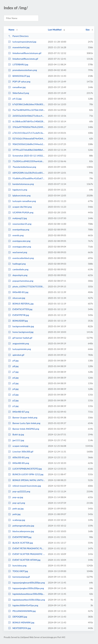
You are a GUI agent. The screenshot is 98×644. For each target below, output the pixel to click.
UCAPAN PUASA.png (21, 212)
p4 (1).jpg (15, 99)
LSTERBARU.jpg (18, 64)
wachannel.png (18, 252)
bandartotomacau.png (21, 184)
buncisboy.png (17, 565)
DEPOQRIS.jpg (18, 617)
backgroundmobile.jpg (21, 326)
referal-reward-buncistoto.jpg (25, 486)
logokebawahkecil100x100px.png (27, 600)
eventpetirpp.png (19, 229)
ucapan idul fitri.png (20, 207)
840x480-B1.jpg (18, 292)
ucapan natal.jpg (18, 446)
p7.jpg (13, 372)
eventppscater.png (19, 241)
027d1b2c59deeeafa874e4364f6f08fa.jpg (27, 138)
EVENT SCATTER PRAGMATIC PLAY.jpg (27, 554)
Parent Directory (18, 36)
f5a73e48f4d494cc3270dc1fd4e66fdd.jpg (27, 110)
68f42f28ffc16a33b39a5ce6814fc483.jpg (27, 173)
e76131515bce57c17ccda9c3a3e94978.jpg (27, 133)
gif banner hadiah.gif (20, 338)
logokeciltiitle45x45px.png (23, 605)
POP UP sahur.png (19, 82)
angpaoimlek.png (19, 343)
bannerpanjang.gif (19, 577)
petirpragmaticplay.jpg (21, 526)
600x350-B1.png (19, 457)
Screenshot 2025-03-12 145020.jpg (27, 156)
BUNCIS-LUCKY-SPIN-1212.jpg (26, 474)
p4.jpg (13, 389)
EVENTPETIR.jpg (19, 315)
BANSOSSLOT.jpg (19, 76)
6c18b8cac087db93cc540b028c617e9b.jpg (27, 121)
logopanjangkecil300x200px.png (26, 588)
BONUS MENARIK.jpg (21, 622)
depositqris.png (18, 275)
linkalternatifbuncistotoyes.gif (25, 53)
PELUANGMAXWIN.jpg (22, 611)
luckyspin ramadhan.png (22, 201)
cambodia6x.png (18, 269)
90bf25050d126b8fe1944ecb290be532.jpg (27, 144)
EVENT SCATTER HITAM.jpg (24, 560)
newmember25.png (20, 224)
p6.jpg (13, 378)
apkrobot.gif (16, 355)
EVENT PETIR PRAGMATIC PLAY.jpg (27, 548)
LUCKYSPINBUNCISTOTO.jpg (25, 469)
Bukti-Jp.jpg (16, 434)
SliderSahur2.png (19, 93)
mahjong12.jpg (18, 218)
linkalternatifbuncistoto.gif (23, 59)
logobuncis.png (18, 190)
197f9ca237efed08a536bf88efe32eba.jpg (27, 150)
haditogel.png (17, 264)
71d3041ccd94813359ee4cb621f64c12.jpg (27, 161)
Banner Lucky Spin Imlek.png (24, 423)
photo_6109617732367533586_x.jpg (27, 286)
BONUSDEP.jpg (18, 321)
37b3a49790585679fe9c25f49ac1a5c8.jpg (27, 127)
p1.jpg (13, 406)
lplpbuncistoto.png (19, 195)
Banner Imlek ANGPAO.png (24, 429)
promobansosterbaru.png (22, 70)
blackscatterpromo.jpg (21, 531)
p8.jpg (13, 366)
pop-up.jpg (16, 497)
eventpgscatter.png (20, 247)
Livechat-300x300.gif (21, 452)
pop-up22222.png (19, 491)
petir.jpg (14, 514)
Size (88, 30)
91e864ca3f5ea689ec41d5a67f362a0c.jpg (27, 178)
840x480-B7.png (19, 412)
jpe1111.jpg (16, 440)
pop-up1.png (17, 503)
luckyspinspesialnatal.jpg (22, 42)
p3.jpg (13, 395)
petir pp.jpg (16, 508)
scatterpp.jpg (17, 520)
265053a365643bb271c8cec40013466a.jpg (27, 116)
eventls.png (16, 235)
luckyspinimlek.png (20, 349)
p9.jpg (13, 361)
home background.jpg (21, 332)
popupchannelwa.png (21, 281)
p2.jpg (13, 400)
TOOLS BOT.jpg (18, 571)
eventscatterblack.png (21, 258)
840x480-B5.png (19, 463)
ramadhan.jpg (17, 87)
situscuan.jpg (17, 298)
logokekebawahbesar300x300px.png (27, 594)
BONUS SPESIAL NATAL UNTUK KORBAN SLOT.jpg (27, 480)
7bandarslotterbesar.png (22, 167)
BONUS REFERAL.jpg (21, 304)
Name (11, 30)
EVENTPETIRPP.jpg (20, 537)
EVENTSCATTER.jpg (20, 309)
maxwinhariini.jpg (19, 47)
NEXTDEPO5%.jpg (20, 628)
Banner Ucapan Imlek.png (23, 417)
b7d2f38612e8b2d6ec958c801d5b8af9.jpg (27, 104)
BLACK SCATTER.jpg (20, 543)
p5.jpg (13, 383)
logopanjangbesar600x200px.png (27, 583)
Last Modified (55, 30)
